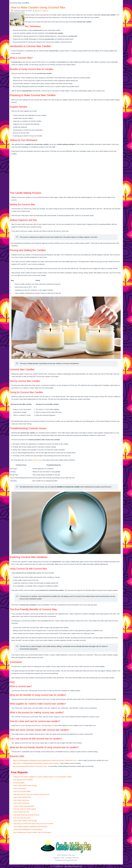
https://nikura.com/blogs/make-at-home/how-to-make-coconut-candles (36, 763)
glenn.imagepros (43, 11)
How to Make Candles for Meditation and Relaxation (30, 827)
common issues (37, 460)
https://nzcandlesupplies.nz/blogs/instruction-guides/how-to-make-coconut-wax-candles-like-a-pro (45, 760)
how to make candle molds (22, 797)
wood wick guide (19, 783)
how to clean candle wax (21, 800)
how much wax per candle (22, 818)
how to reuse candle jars (21, 803)
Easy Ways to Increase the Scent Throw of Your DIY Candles (33, 824)
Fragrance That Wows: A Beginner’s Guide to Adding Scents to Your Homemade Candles (42, 777)
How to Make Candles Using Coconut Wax (38, 7)
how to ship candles (20, 788)
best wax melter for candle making (25, 809)
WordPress (59, 866)
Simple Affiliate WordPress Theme (73, 866)
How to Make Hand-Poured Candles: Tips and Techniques (32, 832)
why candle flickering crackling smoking (26, 815)
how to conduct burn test (21, 812)
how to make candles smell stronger (25, 786)
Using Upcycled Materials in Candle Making (28, 830)
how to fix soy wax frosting (22, 791)
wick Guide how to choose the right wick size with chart (31, 794)
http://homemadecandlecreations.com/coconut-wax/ (30, 766)
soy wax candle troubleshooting (24, 806)
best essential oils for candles (23, 780)
